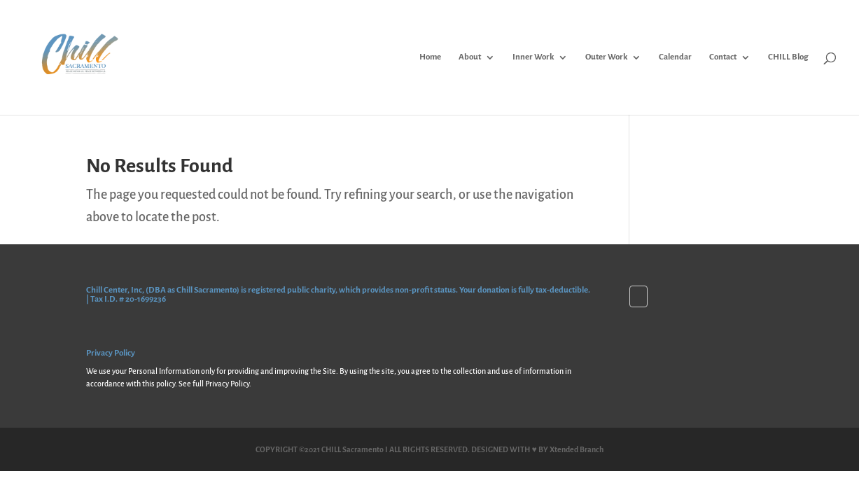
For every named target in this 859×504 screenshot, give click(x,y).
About (470, 57)
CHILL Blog (788, 57)
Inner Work (533, 57)
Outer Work (606, 57)
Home (430, 57)
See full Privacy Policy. (214, 384)
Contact (723, 57)
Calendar (675, 57)
